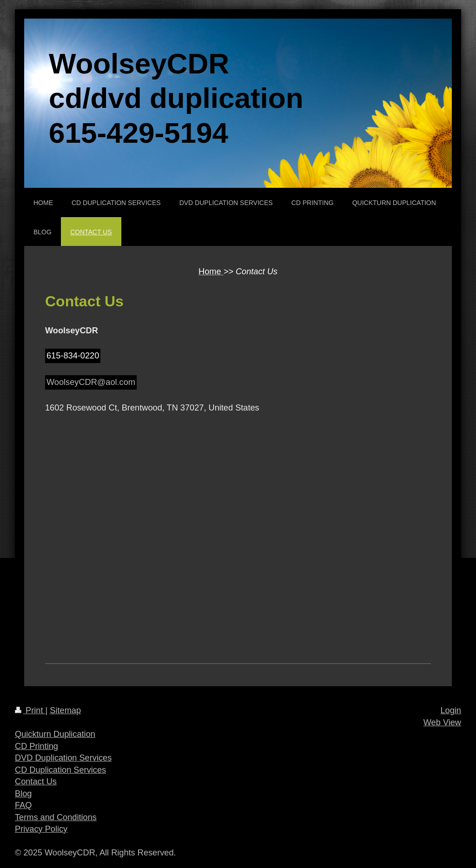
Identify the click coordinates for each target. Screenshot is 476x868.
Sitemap (65, 710)
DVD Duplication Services (63, 758)
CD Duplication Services (60, 770)
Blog (23, 794)
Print (30, 710)
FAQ (23, 805)
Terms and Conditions (56, 817)
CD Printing (36, 746)
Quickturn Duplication (55, 734)
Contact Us (36, 782)
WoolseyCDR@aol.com (91, 382)
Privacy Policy (41, 829)
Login (451, 710)
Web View (442, 722)
